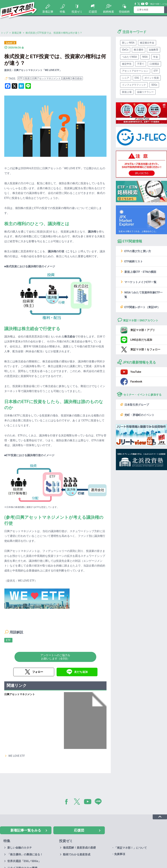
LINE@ (99, 802)
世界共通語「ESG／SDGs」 (24, 861)
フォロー (38, 672)
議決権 (66, 78)
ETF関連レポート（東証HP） (142, 307)
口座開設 (154, 64)
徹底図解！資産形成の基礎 (79, 848)
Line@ (147, 4)
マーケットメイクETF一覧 (140, 282)
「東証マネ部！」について (131, 848)
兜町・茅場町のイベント (139, 415)
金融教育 (154, 50)
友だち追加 (81, 672)
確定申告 (127, 64)
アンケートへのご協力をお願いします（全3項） (55, 657)
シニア (126, 78)
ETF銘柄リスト (134, 261)
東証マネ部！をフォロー (145, 349)
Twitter (139, 4)
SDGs (154, 85)
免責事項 (120, 854)
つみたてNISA (129, 57)
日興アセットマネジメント (46, 78)
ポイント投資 (152, 78)
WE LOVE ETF (17, 756)
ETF (20, 78)
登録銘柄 (124, 12)
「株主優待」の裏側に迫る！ (25, 854)
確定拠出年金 (147, 43)
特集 (63, 12)
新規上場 (127, 92)
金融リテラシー (145, 92)
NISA (145, 57)
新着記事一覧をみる (26, 830)
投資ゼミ (77, 12)
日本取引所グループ (137, 405)
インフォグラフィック (134, 85)
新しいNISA (128, 43)
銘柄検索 (109, 12)
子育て (141, 64)
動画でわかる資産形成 (77, 854)
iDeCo (125, 50)
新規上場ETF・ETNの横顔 (140, 272)
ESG (137, 78)
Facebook (135, 4)
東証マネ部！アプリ (143, 330)
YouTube (143, 4)
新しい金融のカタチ (20, 848)
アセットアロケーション (135, 71)
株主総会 (77, 78)
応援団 (93, 12)
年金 (156, 57)
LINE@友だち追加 (141, 340)
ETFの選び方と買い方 (138, 251)
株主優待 (139, 50)
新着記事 (48, 12)
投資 (27, 78)
